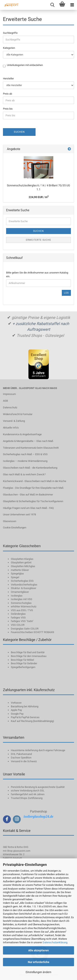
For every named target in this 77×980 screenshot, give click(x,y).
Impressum (9, 394)
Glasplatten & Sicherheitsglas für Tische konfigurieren (33, 501)
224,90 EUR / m (39, 197)
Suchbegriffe (10, 33)
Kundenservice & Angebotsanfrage (22, 434)
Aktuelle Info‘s (11, 428)
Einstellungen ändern (38, 972)
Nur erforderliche (39, 962)
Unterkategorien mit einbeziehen (25, 65)
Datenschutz (10, 407)
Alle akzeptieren (38, 950)
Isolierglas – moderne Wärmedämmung (25, 461)
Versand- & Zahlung (14, 421)
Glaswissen (10, 521)
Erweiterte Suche (38, 240)
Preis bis (8, 109)
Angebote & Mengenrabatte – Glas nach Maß (28, 441)
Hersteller (8, 78)
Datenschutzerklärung (55, 942)
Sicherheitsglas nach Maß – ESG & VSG (25, 454)
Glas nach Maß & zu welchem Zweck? (24, 474)
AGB (5, 401)
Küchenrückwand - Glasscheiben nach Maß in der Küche (35, 481)
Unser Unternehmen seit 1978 (19, 514)
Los (66, 293)
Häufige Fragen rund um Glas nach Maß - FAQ (28, 508)
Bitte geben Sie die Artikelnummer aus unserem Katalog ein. (37, 274)
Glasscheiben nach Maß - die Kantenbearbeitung (30, 468)
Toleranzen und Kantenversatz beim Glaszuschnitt (31, 448)
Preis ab (8, 94)
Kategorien (9, 48)
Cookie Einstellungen (15, 528)
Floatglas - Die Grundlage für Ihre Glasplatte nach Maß (33, 488)
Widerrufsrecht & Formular (18, 414)
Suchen (19, 132)
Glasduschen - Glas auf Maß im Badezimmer (28, 495)
